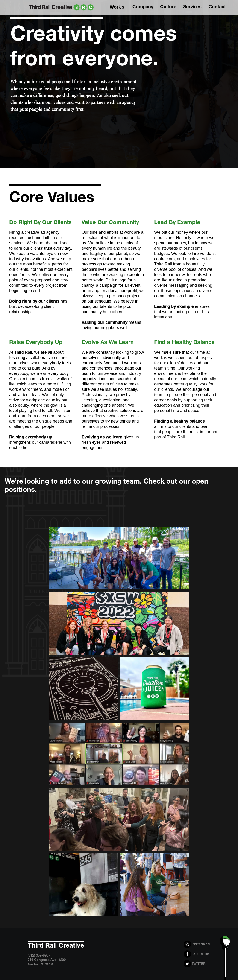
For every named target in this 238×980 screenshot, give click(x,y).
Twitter (199, 964)
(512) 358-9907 (39, 956)
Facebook (201, 954)
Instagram (201, 945)
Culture (169, 6)
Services (194, 6)
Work (118, 7)
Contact (218, 6)
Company (144, 6)
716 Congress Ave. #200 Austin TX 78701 (47, 962)
